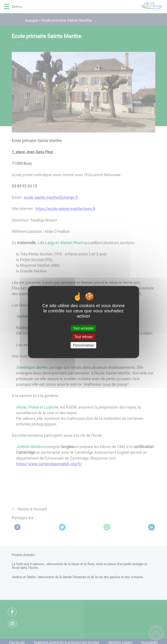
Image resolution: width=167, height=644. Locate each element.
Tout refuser (83, 337)
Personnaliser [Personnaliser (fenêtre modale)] (83, 345)
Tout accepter (83, 328)
